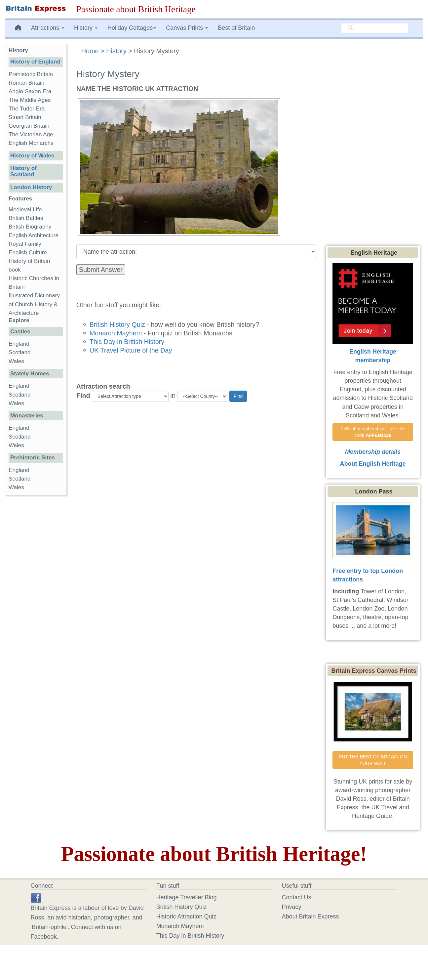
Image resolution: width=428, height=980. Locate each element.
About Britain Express (311, 916)
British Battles (26, 218)
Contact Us (297, 897)
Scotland (20, 352)
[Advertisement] (36, 603)
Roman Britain (26, 83)
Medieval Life (25, 210)
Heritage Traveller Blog (187, 897)
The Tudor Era (27, 109)
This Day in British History (127, 342)
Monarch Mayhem (116, 333)
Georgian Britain (29, 126)
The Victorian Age (31, 134)
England (19, 344)
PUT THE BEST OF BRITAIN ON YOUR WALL (373, 760)
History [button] (86, 28)
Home (90, 51)
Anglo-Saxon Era (30, 91)
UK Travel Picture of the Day (131, 350)
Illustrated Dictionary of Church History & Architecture (34, 304)
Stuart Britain (25, 117)
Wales (16, 361)
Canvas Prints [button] (187, 28)
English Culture (28, 253)
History (116, 51)
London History (31, 187)
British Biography (30, 227)
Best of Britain (236, 28)
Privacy (292, 907)
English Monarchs (31, 143)
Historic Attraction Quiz (186, 916)
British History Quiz (117, 324)
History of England (35, 62)
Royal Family (25, 244)
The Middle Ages (30, 100)
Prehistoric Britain (31, 74)
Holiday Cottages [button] (132, 28)
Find (83, 396)
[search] (375, 28)
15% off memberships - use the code (373, 432)
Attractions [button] (48, 28)
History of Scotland (23, 171)
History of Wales (32, 156)
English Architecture (34, 235)
